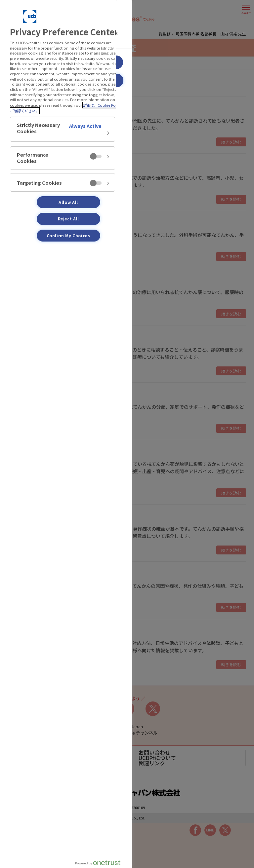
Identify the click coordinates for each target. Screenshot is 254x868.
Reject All (68, 219)
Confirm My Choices (68, 235)
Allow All (68, 202)
